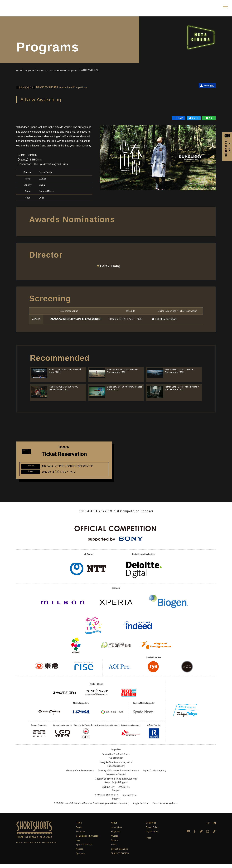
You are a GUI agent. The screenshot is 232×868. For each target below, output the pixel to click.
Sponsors (81, 857)
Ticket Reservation (166, 319)
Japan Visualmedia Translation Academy (116, 783)
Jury (78, 844)
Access (80, 853)
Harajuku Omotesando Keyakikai (116, 766)
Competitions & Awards (87, 840)
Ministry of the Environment (80, 774)
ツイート (194, 118)
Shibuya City (108, 791)
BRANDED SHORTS (120, 857)
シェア (179, 118)
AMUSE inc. (124, 791)
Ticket (114, 848)
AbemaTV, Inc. (130, 799)
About (114, 827)
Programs (116, 835)
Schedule (80, 835)
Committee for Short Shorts (116, 758)
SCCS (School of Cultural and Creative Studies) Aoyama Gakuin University (91, 807)
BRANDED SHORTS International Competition (56, 87)
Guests (114, 844)
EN (214, 827)
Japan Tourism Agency (154, 774)
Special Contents (84, 848)
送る (209, 118)
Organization (152, 835)
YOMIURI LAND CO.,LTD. (107, 799)
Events (79, 831)
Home (79, 827)
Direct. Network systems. (165, 807)
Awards (115, 840)
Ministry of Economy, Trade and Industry (118, 774)
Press (149, 842)
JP (208, 827)
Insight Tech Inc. (141, 807)
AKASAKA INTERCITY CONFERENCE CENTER (76, 319)
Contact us (151, 827)
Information (116, 831)
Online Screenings (119, 853)
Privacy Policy (152, 831)
